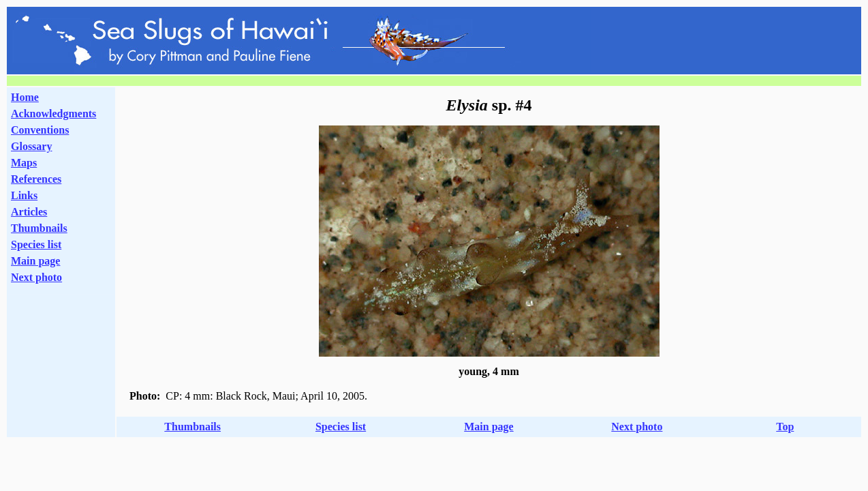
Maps (24, 163)
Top (785, 427)
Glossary (31, 146)
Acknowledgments (53, 114)
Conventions (40, 130)
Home (25, 97)
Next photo (637, 427)
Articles (29, 212)
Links (24, 195)
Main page (35, 261)
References (36, 179)
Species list (36, 244)
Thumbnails (39, 228)
